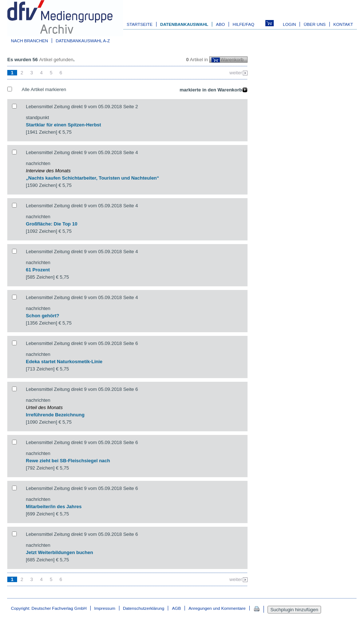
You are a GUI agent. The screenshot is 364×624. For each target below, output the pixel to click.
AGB (176, 608)
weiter (236, 73)
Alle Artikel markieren (44, 89)
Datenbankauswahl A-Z (83, 41)
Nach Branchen (29, 41)
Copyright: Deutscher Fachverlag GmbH (49, 608)
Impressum (105, 608)
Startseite (140, 24)
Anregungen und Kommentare (217, 608)
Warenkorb (232, 60)
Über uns (314, 24)
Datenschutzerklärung (144, 608)
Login (289, 24)
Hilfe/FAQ (244, 24)
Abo (220, 24)
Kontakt (343, 24)
